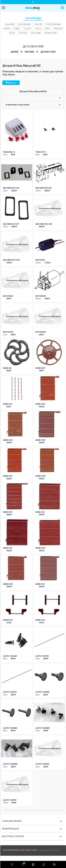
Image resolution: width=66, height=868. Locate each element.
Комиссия (51, 33)
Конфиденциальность (50, 850)
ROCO (12, 33)
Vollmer (36, 33)
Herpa (7, 29)
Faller (38, 24)
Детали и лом (48, 52)
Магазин (29, 52)
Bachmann (25, 24)
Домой (15, 52)
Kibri (17, 29)
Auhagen (10, 24)
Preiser (58, 29)
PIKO (48, 29)
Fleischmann (53, 24)
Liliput (28, 29)
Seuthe (23, 33)
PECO (38, 29)
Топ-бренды (33, 18)
